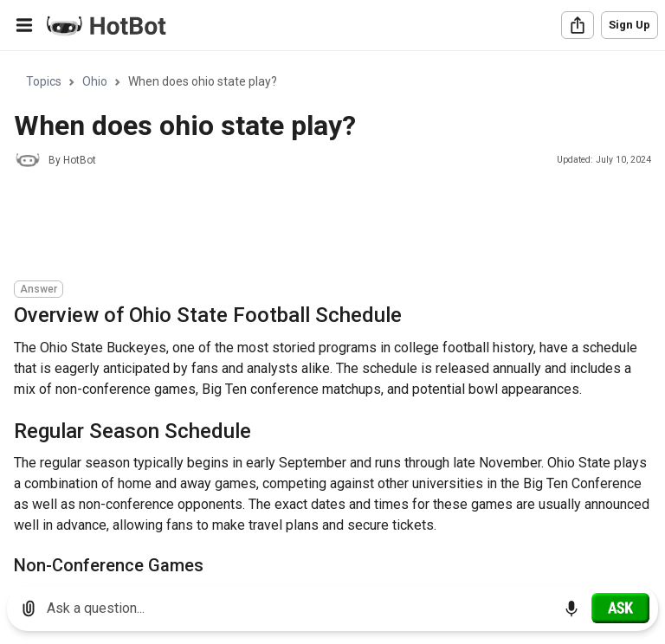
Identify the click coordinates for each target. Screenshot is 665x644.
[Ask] (620, 608)
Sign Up (629, 25)
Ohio (95, 81)
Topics (44, 81)
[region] (332, 312)
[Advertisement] (329, 227)
